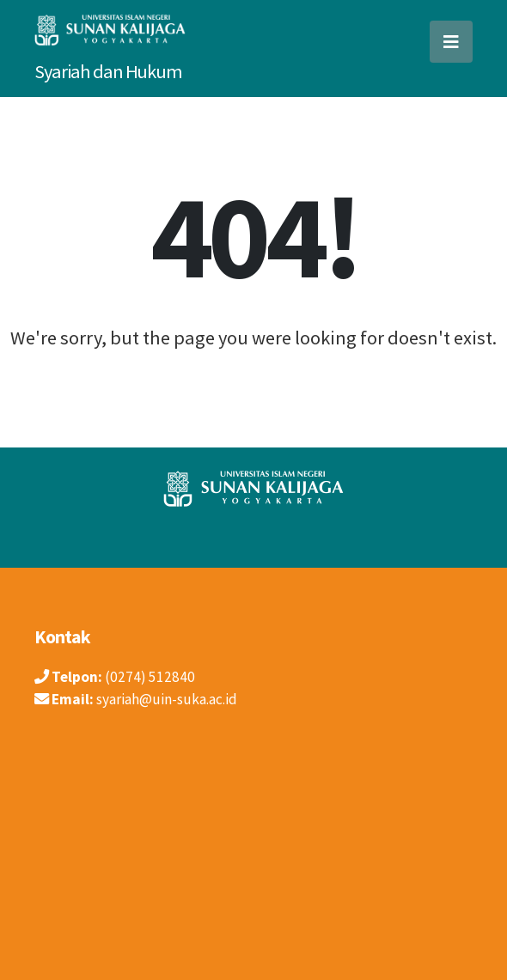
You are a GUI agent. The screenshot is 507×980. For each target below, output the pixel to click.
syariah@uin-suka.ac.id (167, 699)
